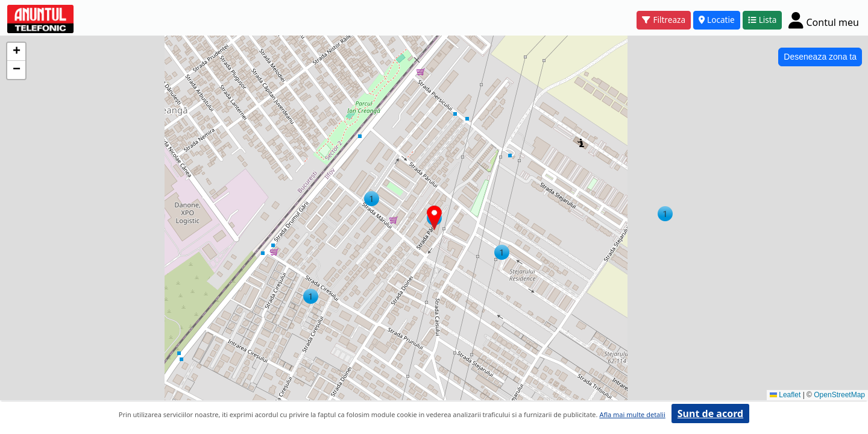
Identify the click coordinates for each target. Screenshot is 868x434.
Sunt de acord (710, 414)
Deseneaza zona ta (820, 57)
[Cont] (824, 20)
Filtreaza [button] (664, 20)
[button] (665, 214)
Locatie (717, 20)
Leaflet (785, 395)
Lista (763, 20)
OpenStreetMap (839, 395)
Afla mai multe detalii (632, 414)
